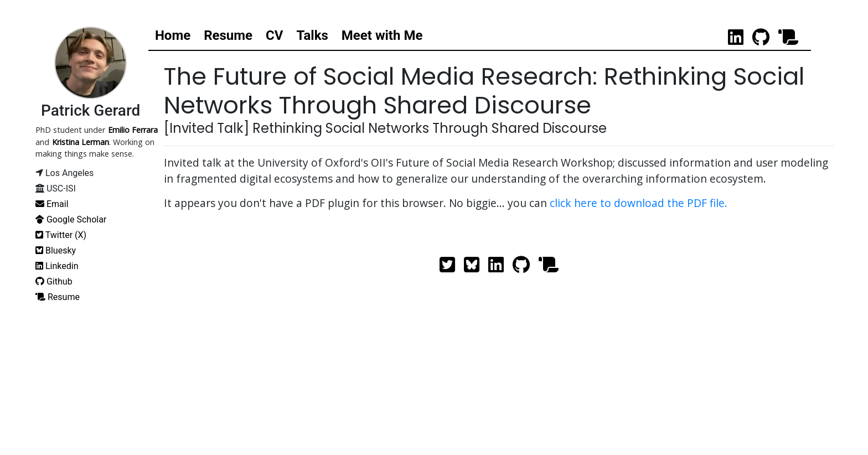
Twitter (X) (61, 235)
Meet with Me (382, 35)
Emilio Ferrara (133, 130)
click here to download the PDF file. (639, 202)
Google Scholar (71, 219)
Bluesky (56, 250)
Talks (312, 35)
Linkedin (57, 266)
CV (274, 35)
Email (52, 204)
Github (54, 281)
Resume (228, 35)
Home (173, 35)
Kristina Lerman (81, 142)
